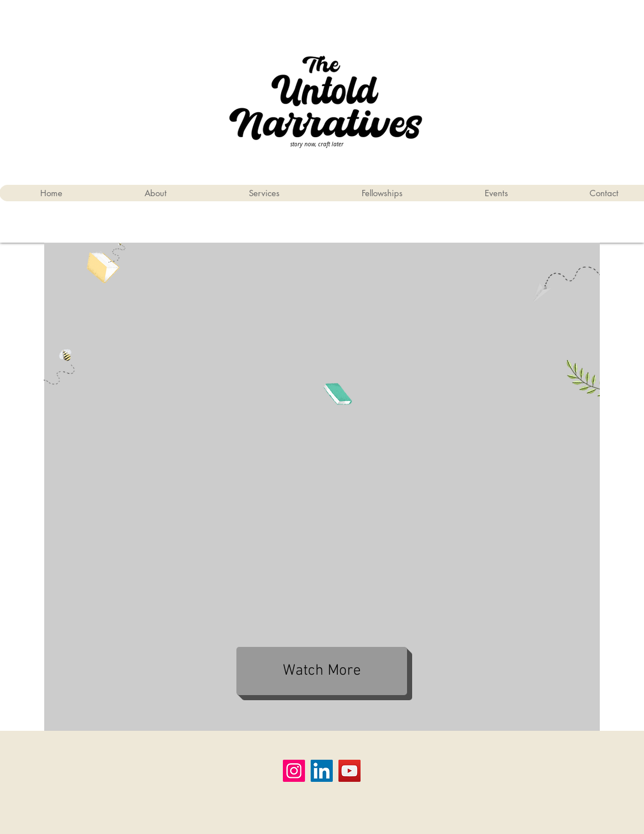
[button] (382, 193)
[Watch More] (322, 671)
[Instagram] (294, 771)
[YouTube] (349, 771)
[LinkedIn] (322, 771)
